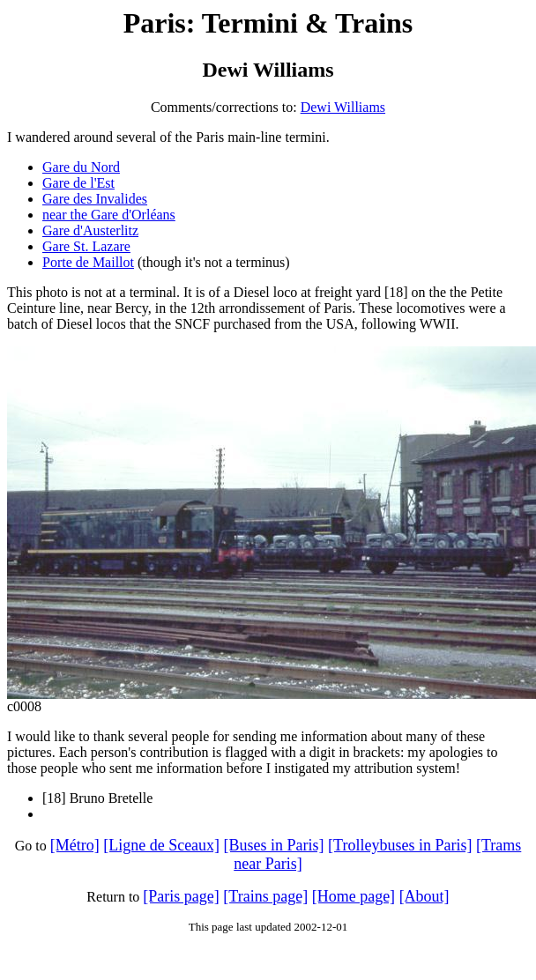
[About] (424, 896)
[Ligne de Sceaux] (161, 845)
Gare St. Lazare (86, 246)
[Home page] (354, 896)
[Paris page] (181, 896)
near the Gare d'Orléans (109, 215)
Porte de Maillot (88, 262)
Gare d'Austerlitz (90, 230)
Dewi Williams (343, 107)
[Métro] (75, 845)
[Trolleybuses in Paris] (400, 845)
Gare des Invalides (95, 199)
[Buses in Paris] (274, 845)
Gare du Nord (81, 167)
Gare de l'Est (78, 183)
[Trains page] (265, 896)
